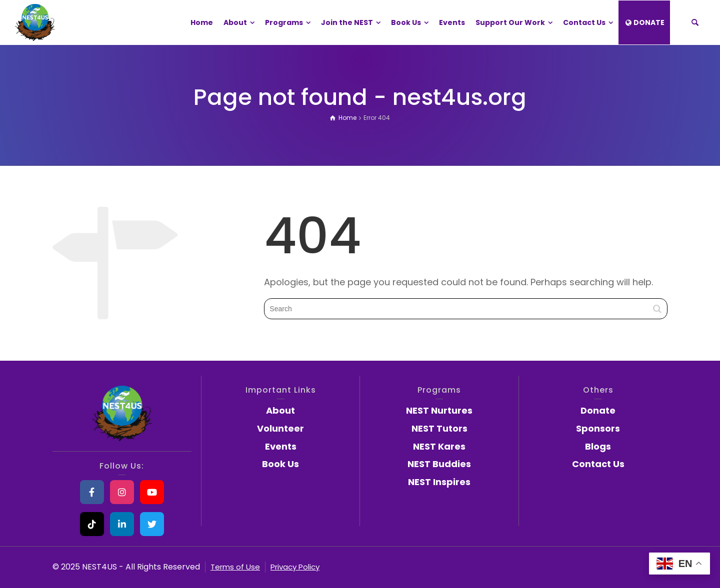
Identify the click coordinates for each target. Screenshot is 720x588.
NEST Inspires (439, 482)
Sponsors (598, 428)
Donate (598, 410)
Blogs (598, 446)
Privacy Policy (295, 567)
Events (281, 446)
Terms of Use (235, 567)
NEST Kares (439, 446)
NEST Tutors (439, 428)
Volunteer (280, 428)
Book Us (280, 464)
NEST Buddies (439, 464)
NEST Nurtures (439, 410)
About (280, 410)
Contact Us (598, 464)
